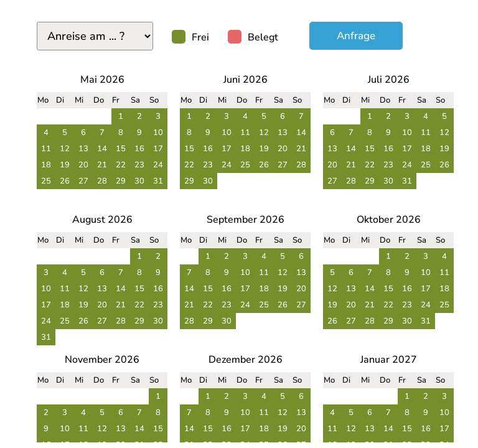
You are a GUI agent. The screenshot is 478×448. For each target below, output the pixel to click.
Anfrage (356, 36)
